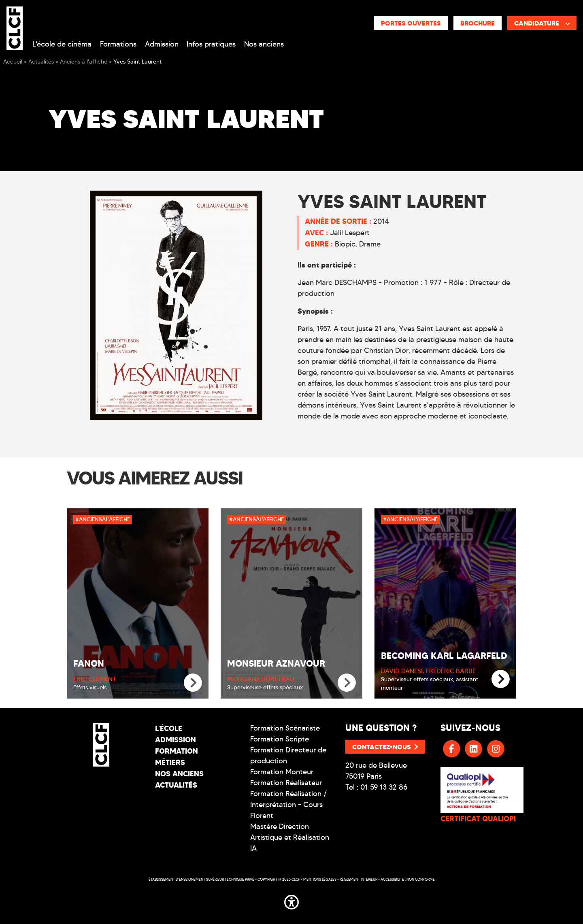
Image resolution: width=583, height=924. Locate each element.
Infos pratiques (211, 44)
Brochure (478, 23)
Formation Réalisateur (286, 783)
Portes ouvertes (411, 23)
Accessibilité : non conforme (408, 879)
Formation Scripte (280, 739)
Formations (118, 44)
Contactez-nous (385, 747)
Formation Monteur (282, 772)
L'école (169, 728)
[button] (291, 901)
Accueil (13, 62)
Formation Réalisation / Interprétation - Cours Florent (289, 805)
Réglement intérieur (359, 879)
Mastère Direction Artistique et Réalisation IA (290, 837)
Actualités (176, 785)
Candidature (542, 23)
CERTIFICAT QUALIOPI (478, 819)
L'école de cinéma (62, 44)
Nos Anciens (179, 774)
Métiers (170, 762)
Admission (162, 44)
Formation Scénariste (285, 728)
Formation (177, 751)
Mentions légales (320, 879)
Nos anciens (264, 44)
